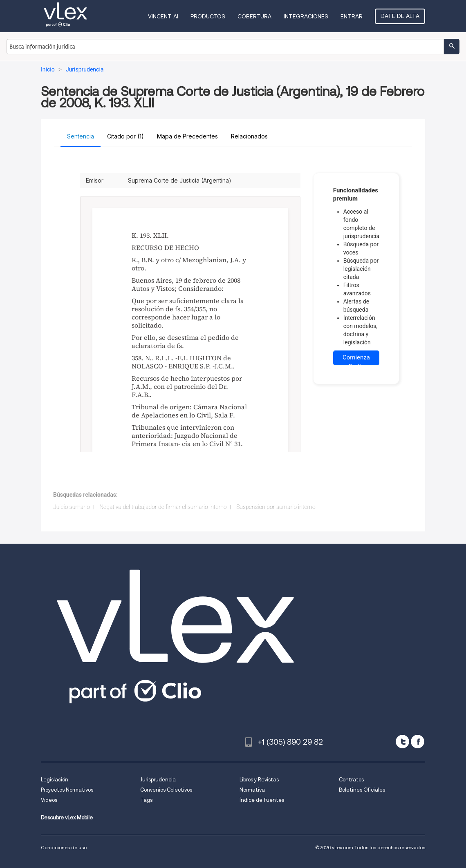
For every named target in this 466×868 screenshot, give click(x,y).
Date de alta (400, 16)
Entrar (352, 16)
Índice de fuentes (262, 800)
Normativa (252, 790)
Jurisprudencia (158, 780)
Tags (146, 800)
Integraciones (306, 16)
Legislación (55, 780)
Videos (49, 800)
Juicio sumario (72, 507)
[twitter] (402, 742)
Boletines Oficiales (362, 790)
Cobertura (254, 16)
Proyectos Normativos (67, 790)
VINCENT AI (163, 16)
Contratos (351, 780)
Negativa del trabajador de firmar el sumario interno (163, 507)
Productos (208, 16)
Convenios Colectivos (166, 790)
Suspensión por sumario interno (276, 507)
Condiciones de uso (64, 847)
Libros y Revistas (259, 780)
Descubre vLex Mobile (67, 818)
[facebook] (418, 742)
